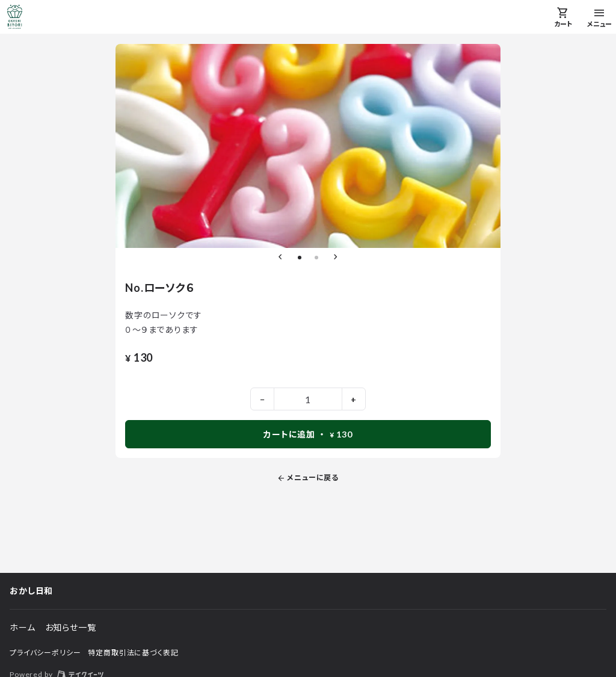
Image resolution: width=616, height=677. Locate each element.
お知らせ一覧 (71, 627)
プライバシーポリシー (45, 653)
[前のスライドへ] (280, 258)
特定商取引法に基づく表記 (133, 653)
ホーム (23, 627)
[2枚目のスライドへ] (316, 258)
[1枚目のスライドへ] (300, 258)
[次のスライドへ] (336, 258)
